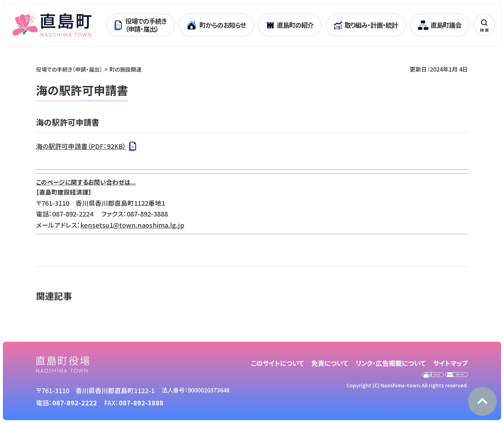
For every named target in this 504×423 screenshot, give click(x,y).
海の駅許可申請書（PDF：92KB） (81, 146)
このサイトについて (278, 363)
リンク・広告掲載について (391, 363)
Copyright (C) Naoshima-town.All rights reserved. (407, 400)
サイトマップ (451, 363)
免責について (330, 363)
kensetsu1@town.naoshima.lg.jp (132, 225)
